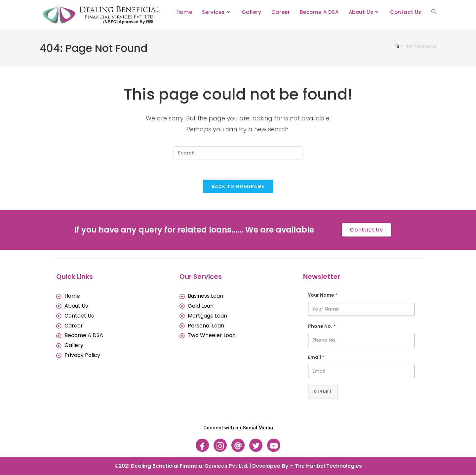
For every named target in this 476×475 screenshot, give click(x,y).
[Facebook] (202, 445)
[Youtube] (274, 445)
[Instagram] (220, 445)
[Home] (397, 46)
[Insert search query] (238, 153)
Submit (323, 392)
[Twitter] (256, 445)
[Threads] (238, 445)
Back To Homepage (238, 186)
